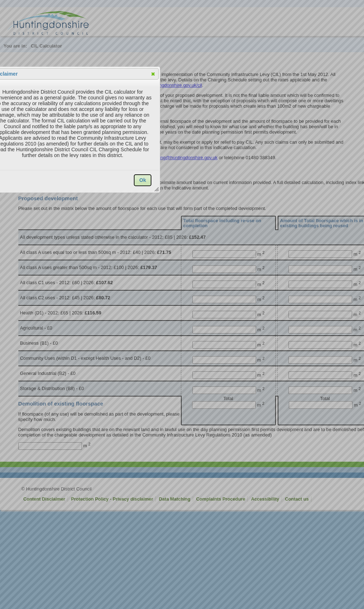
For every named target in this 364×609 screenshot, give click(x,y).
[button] (153, 74)
